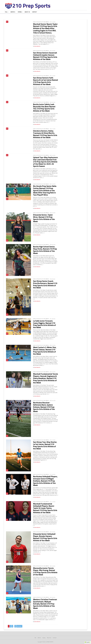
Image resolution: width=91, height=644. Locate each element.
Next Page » (19, 626)
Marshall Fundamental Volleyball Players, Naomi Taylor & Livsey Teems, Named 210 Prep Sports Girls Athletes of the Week (45, 508)
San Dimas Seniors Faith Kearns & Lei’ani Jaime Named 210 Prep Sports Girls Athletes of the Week (45, 81)
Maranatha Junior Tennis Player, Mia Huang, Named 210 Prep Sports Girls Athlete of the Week (45, 571)
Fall (6, 12)
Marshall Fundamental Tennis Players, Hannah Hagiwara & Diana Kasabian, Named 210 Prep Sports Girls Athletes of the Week (45, 378)
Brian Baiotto (37, 46)
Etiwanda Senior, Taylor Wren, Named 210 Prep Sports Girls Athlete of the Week (44, 218)
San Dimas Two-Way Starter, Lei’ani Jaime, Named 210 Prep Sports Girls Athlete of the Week (45, 445)
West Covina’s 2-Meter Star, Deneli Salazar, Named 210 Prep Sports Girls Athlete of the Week (45, 351)
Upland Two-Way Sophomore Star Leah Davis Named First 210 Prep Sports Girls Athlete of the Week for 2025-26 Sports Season (45, 162)
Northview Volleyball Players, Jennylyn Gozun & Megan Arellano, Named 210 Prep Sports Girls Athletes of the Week (45, 481)
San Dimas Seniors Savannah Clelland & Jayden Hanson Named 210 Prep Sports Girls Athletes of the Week (45, 56)
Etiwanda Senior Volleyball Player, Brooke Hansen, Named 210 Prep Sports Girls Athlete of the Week (45, 537)
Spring (20, 12)
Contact (35, 12)
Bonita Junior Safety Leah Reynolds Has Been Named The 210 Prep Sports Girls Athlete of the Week (44, 108)
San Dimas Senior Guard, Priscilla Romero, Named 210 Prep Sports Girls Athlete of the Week (45, 284)
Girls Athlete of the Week (41, 22)
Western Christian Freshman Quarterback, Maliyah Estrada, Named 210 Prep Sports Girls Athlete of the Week (45, 604)
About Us (27, 12)
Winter (13, 12)
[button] (88, 643)
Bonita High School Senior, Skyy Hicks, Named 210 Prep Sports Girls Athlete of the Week (45, 250)
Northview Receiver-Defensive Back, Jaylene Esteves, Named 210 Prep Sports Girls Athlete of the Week (44, 407)
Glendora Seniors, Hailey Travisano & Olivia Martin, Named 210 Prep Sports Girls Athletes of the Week (45, 134)
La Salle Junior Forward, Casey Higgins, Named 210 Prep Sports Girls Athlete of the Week (44, 324)
